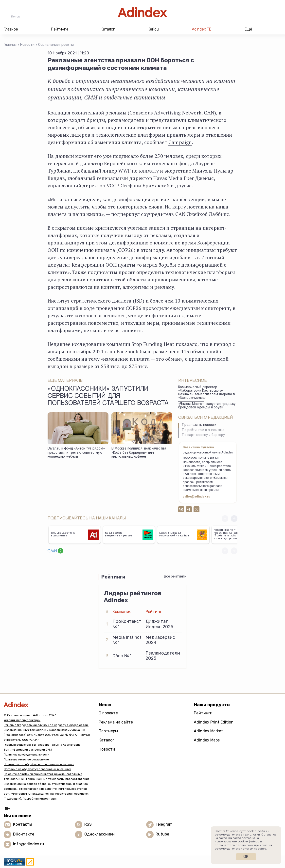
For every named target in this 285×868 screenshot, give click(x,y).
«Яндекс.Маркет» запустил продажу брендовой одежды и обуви (207, 406)
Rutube (162, 834)
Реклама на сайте (116, 722)
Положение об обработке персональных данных (39, 764)
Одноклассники (99, 834)
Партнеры (108, 731)
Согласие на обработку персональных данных (37, 769)
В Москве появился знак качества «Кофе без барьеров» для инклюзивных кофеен (139, 453)
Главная (10, 45)
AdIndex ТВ (202, 29)
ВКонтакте (24, 834)
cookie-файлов (248, 841)
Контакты (23, 825)
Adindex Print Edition (214, 722)
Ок (246, 857)
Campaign (180, 142)
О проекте (108, 713)
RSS (88, 825)
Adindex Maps (207, 740)
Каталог (106, 740)
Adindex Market (208, 731)
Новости (27, 45)
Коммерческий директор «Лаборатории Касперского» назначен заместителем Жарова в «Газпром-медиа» (207, 393)
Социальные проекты (56, 45)
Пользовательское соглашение (26, 759)
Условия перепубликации (22, 720)
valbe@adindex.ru (196, 497)
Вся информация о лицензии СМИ (28, 750)
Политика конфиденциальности (27, 755)
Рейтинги (203, 713)
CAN (209, 113)
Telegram (164, 825)
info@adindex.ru (29, 844)
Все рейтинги (175, 576)
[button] (234, 519)
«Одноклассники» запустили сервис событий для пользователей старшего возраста (108, 397)
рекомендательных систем (234, 849)
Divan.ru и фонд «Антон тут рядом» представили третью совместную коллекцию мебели (76, 453)
